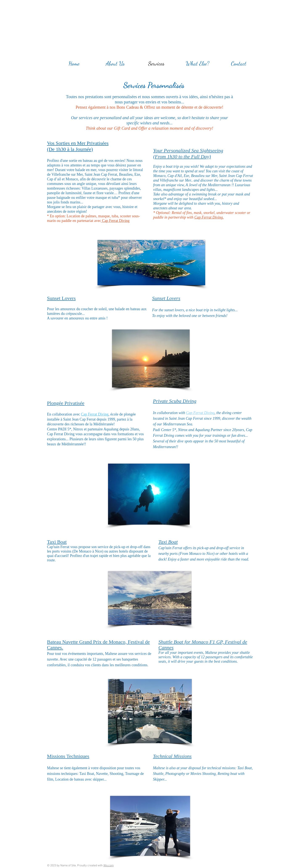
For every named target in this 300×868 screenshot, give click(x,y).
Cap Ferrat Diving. (209, 217)
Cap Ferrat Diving (115, 221)
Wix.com (109, 866)
